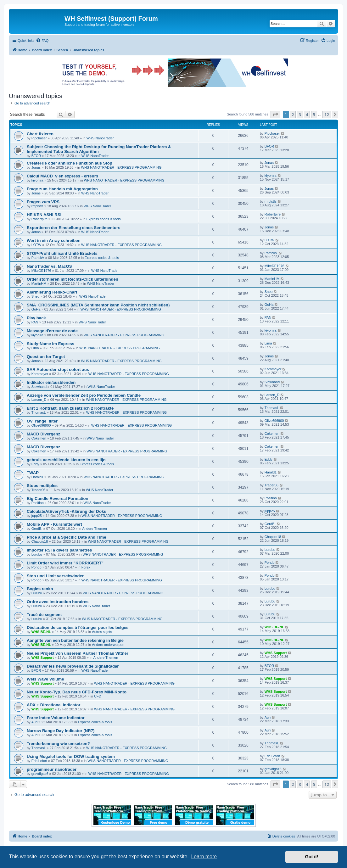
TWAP (33, 473)
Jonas (36, 167)
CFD (98, 696)
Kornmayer (40, 374)
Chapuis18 (40, 541)
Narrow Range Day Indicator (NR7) (61, 731)
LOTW (36, 245)
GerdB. (37, 529)
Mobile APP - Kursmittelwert (54, 524)
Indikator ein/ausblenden (51, 382)
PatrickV (38, 258)
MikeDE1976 (41, 271)
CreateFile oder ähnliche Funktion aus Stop (70, 163)
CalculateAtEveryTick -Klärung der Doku (67, 511)
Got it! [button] (312, 857)
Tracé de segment (44, 615)
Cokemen (39, 438)
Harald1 (38, 477)
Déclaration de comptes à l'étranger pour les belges (78, 627)
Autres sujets (102, 632)
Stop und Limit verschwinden (56, 576)
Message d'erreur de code (52, 331)
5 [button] (314, 115)
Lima (35, 348)
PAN (35, 322)
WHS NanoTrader (100, 138)
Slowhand (39, 387)
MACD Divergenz (43, 434)
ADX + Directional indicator (53, 705)
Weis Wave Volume (45, 679)
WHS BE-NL (41, 632)
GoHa (36, 309)
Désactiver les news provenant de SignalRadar (73, 666)
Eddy (35, 464)
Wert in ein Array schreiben (54, 241)
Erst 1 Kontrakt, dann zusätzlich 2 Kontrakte (70, 408)
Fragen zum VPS (43, 202)
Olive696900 (41, 425)
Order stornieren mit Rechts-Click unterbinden (73, 279)
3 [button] (300, 115)
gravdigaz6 (40, 774)
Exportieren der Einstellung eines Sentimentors (74, 228)
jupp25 (37, 516)
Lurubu (37, 554)
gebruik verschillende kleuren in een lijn (66, 460)
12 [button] (327, 115)
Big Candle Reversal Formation (58, 498)
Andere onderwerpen (108, 645)
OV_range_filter (42, 421)
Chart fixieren (40, 134)
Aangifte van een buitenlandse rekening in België (75, 640)
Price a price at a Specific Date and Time (67, 537)
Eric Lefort (39, 761)
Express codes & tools (104, 219)
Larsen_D (39, 400)
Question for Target (46, 357)
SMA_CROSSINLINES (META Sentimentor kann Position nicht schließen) (98, 305)
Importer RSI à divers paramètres (59, 550)
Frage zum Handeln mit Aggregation (62, 189)
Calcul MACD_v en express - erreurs (62, 176)
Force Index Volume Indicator (56, 718)
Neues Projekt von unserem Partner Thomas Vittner (78, 653)
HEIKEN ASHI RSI (44, 215)
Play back (36, 318)
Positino (38, 503)
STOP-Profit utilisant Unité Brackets (62, 253)
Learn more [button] (204, 857)
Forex (86, 567)
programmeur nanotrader (52, 769)
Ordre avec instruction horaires (58, 602)
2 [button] (293, 115)
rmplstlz (37, 206)
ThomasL (39, 412)
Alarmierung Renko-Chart (52, 292)
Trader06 (38, 490)
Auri (35, 722)
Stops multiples (42, 486)
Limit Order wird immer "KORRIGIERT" (65, 563)
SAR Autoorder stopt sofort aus (58, 370)
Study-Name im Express (50, 344)
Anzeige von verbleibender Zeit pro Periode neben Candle (84, 395)
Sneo (36, 296)
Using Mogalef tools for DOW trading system (71, 756)
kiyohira (37, 180)
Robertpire (39, 219)
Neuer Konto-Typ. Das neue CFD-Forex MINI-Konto (77, 692)
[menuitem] (42, 41)
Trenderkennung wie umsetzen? (58, 744)
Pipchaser (39, 138)
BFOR (36, 156)
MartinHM (39, 283)
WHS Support (43, 658)
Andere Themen (95, 529)
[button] (275, 115)
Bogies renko (40, 589)
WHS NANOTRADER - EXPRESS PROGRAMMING (121, 167)
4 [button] (307, 115)
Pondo (36, 567)
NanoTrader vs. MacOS (49, 266)
